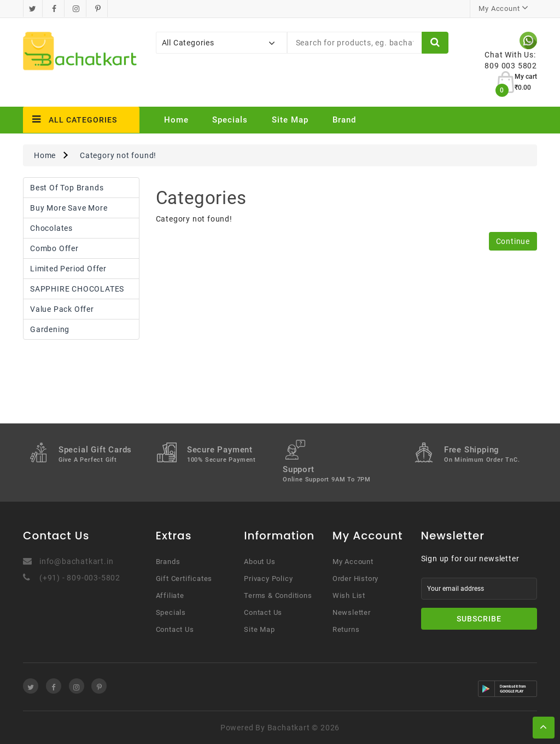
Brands (168, 562)
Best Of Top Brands (67, 188)
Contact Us (175, 629)
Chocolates (51, 228)
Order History (355, 579)
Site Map (290, 120)
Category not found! (118, 155)
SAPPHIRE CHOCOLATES (77, 289)
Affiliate (170, 595)
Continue (513, 241)
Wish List (349, 595)
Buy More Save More (69, 208)
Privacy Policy (268, 579)
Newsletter (352, 612)
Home (176, 120)
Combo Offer (54, 248)
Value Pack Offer (62, 309)
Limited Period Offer (68, 269)
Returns (346, 629)
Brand (344, 120)
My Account (353, 562)
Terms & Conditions (278, 595)
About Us (259, 562)
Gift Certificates (184, 579)
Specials (230, 120)
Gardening (50, 329)
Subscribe (479, 619)
